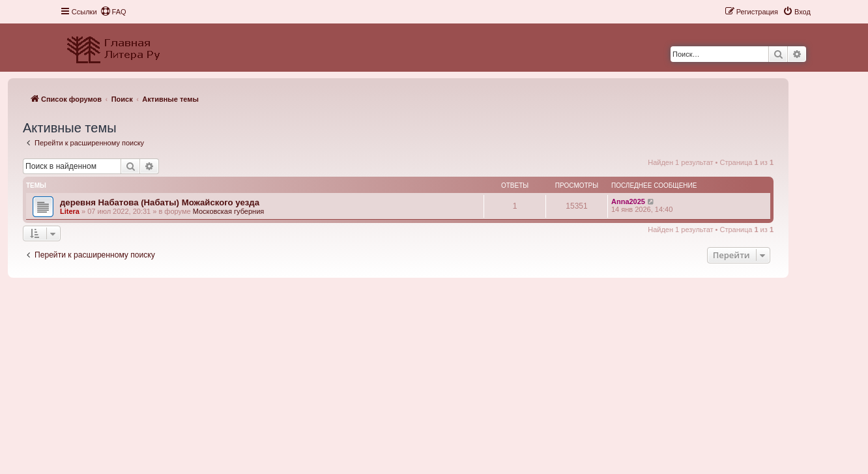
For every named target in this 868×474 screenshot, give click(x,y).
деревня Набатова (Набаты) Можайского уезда (160, 202)
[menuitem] (113, 12)
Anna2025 (628, 201)
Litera (70, 211)
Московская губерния (229, 211)
